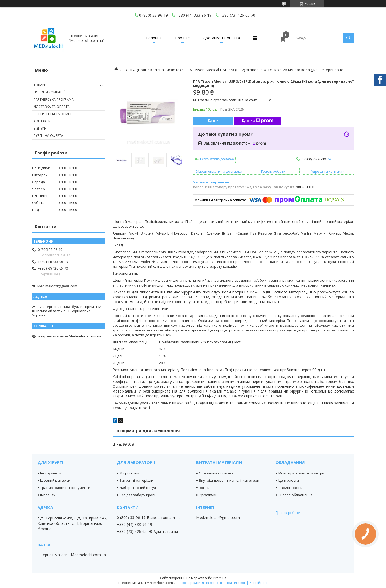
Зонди (204, 488)
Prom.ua (220, 578)
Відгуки (40, 128)
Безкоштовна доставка (217, 159)
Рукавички (208, 495)
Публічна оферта (48, 136)
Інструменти (51, 473)
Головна (154, 38)
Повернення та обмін (52, 114)
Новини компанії (49, 92)
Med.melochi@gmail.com (57, 286)
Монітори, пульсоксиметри (301, 473)
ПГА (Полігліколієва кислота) (155, 70)
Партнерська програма (54, 99)
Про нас (182, 38)
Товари (40, 85)
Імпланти (48, 495)
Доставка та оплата (221, 38)
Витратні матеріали (136, 480)
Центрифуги (289, 480)
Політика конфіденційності (247, 583)
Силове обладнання (295, 495)
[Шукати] (348, 38)
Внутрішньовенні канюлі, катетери (229, 480)
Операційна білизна (216, 473)
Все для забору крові (137, 495)
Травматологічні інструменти (65, 488)
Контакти (42, 121)
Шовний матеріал (55, 480)
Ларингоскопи (290, 488)
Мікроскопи (129, 473)
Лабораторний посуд (138, 488)
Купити (213, 121)
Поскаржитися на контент (202, 583)
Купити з (258, 121)
